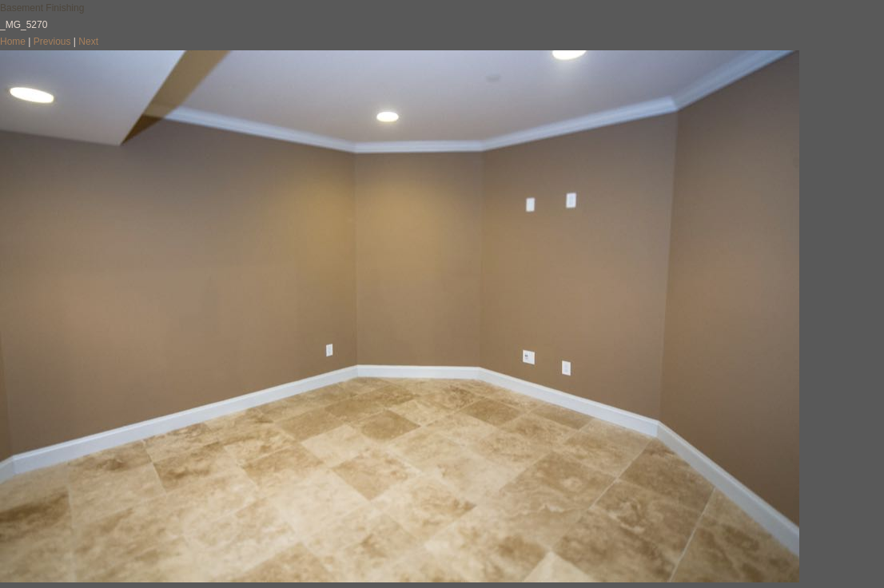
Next (88, 42)
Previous (52, 42)
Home (13, 42)
